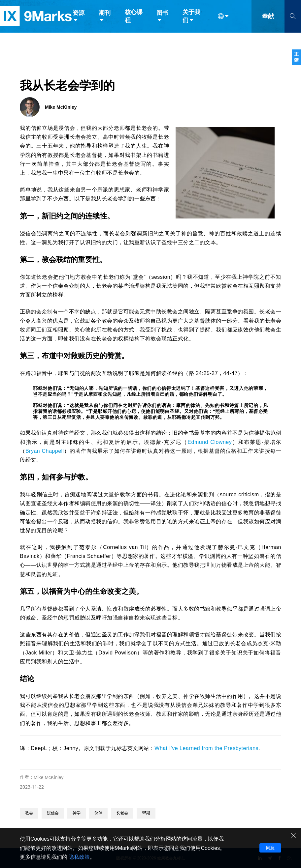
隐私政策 (79, 857)
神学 (77, 813)
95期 (146, 813)
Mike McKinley (49, 777)
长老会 (122, 813)
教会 (29, 813)
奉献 (268, 19)
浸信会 (53, 813)
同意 (270, 848)
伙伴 (98, 813)
